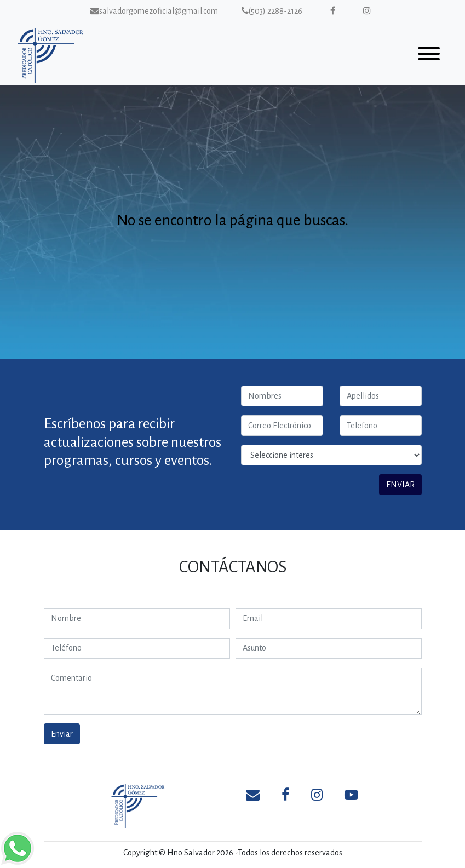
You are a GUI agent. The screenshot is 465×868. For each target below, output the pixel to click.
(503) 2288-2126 (272, 11)
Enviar (62, 734)
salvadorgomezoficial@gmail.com (154, 11)
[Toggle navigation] (429, 56)
